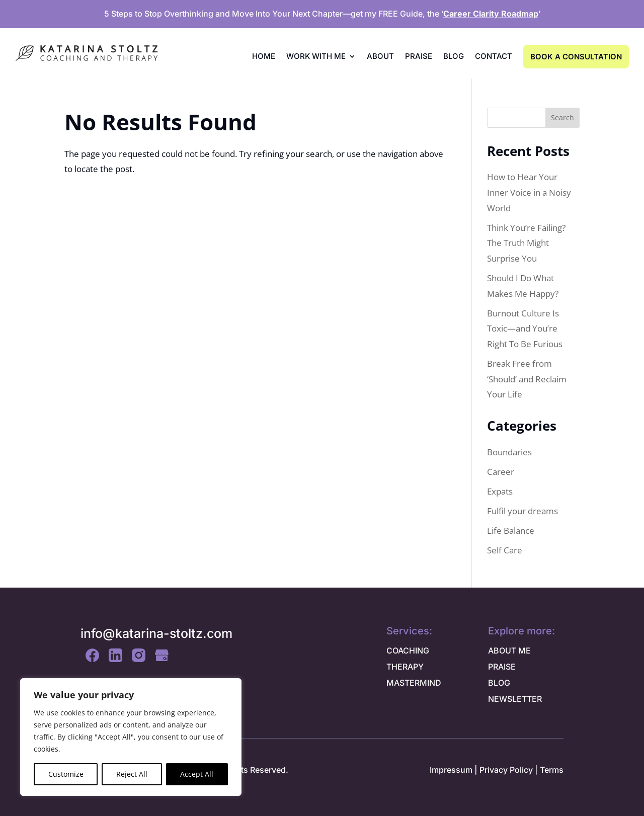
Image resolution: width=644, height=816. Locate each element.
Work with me (316, 56)
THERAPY (405, 667)
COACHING (408, 650)
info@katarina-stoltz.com (156, 633)
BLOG (499, 683)
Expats (500, 491)
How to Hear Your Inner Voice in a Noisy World (529, 192)
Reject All (132, 774)
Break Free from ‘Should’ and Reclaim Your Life (527, 379)
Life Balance (511, 531)
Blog (454, 56)
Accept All (197, 774)
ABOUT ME (509, 650)
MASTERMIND (414, 683)
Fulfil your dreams (522, 511)
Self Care (505, 550)
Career (501, 472)
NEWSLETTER (515, 699)
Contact (494, 56)
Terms (552, 770)
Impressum (451, 770)
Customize (66, 774)
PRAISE (502, 667)
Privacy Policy (506, 770)
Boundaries (509, 452)
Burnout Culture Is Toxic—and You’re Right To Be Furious (525, 329)
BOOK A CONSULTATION (576, 57)
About (380, 56)
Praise (419, 56)
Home (264, 56)
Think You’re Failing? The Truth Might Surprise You (526, 243)
